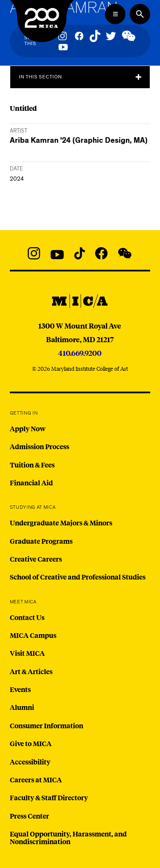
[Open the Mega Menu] (115, 14)
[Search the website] (140, 14)
